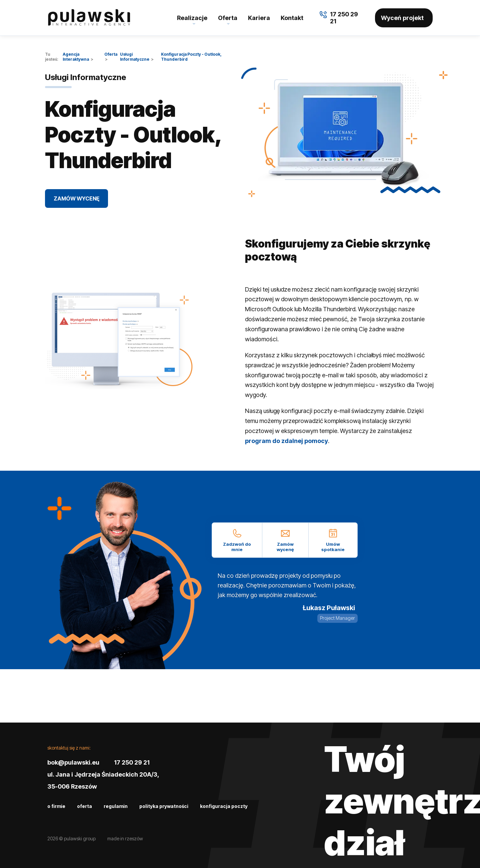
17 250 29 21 (132, 762)
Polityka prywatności (164, 806)
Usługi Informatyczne (135, 57)
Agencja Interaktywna (76, 57)
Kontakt (292, 18)
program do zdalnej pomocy (286, 441)
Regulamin (116, 806)
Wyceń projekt (402, 18)
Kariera (259, 18)
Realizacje (192, 18)
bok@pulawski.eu (73, 762)
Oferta (228, 18)
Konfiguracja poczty (224, 806)
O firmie (56, 806)
